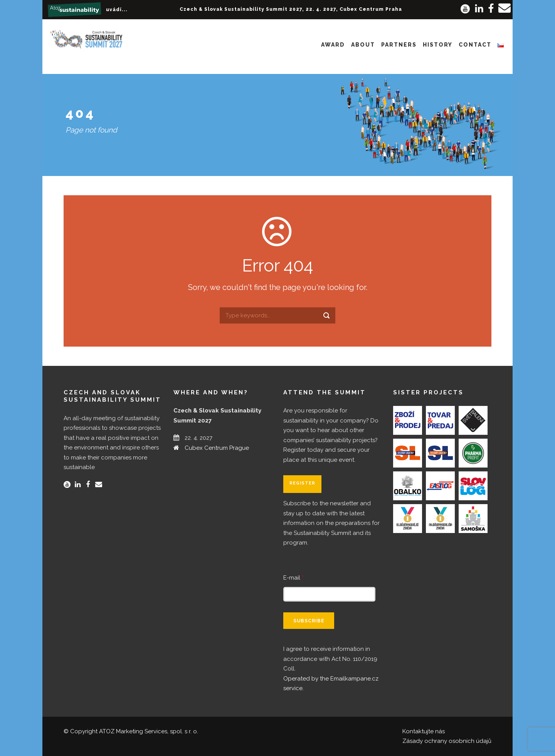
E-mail (293, 578)
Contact (475, 45)
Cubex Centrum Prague (217, 448)
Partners (399, 45)
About (363, 45)
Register (302, 483)
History (438, 45)
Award (333, 45)
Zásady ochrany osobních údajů (447, 741)
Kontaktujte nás (424, 731)
